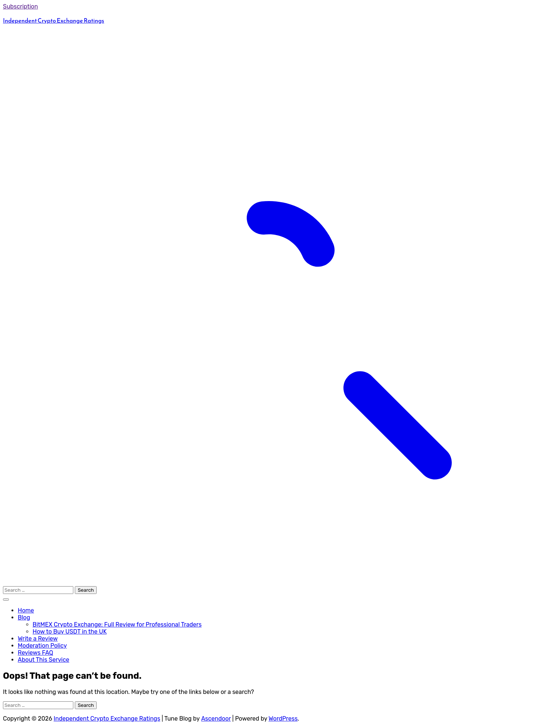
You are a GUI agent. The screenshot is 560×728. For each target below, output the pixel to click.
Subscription (21, 6)
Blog (24, 617)
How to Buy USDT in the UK (70, 632)
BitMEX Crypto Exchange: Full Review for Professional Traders (117, 625)
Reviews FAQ (35, 653)
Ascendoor (216, 719)
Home (26, 610)
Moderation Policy (42, 646)
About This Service (44, 660)
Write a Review (38, 639)
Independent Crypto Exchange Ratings (54, 20)
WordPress (283, 719)
